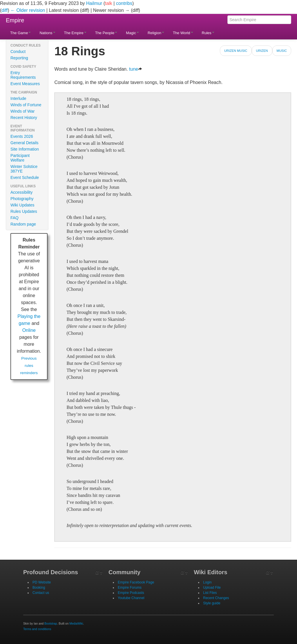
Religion (156, 33)
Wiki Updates (22, 205)
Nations (47, 33)
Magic (132, 33)
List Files (210, 593)
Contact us (41, 593)
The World (183, 33)
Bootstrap (51, 624)
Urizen (262, 51)
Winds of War (23, 111)
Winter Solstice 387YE (24, 169)
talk (109, 3)
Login (207, 582)
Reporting (19, 58)
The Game (20, 33)
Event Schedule (25, 178)
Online (29, 330)
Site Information (25, 149)
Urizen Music (236, 51)
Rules (208, 33)
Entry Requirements (23, 75)
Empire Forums (130, 588)
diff (4, 10)
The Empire (75, 33)
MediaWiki (76, 624)
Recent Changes (216, 598)
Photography (22, 199)
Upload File (212, 588)
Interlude (18, 98)
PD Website (42, 582)
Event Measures (25, 84)
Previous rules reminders (29, 366)
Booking (39, 588)
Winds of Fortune (26, 105)
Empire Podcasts (131, 593)
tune (136, 69)
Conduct (18, 52)
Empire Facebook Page (136, 582)
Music (282, 51)
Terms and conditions (37, 629)
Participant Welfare (20, 158)
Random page (23, 224)
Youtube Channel (131, 598)
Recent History (24, 118)
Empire (15, 20)
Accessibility (21, 192)
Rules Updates (24, 211)
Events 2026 (22, 136)
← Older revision (28, 10)
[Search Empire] (259, 20)
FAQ (15, 218)
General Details (25, 143)
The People (106, 33)
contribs (124, 3)
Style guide (212, 603)
